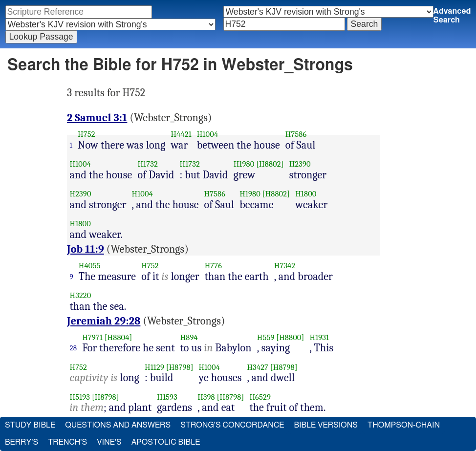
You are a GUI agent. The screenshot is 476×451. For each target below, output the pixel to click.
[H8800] (290, 337)
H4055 (90, 266)
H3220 (81, 295)
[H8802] (270, 164)
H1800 (306, 194)
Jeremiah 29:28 (104, 321)
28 (74, 348)
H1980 (244, 164)
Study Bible (30, 425)
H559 (266, 337)
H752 (87, 134)
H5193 (80, 397)
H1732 (147, 164)
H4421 (181, 134)
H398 (206, 397)
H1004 (207, 134)
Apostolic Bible (166, 442)
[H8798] (180, 367)
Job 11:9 (86, 249)
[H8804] (119, 337)
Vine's (109, 442)
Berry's (22, 442)
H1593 (167, 397)
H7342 (285, 266)
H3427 (258, 367)
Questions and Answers (118, 425)
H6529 (260, 397)
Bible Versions (326, 425)
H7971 (92, 337)
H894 (189, 337)
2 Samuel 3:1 (97, 118)
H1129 (154, 367)
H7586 (296, 134)
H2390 (300, 164)
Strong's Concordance (232, 425)
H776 (213, 266)
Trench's (67, 442)
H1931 (320, 337)
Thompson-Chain (404, 425)
